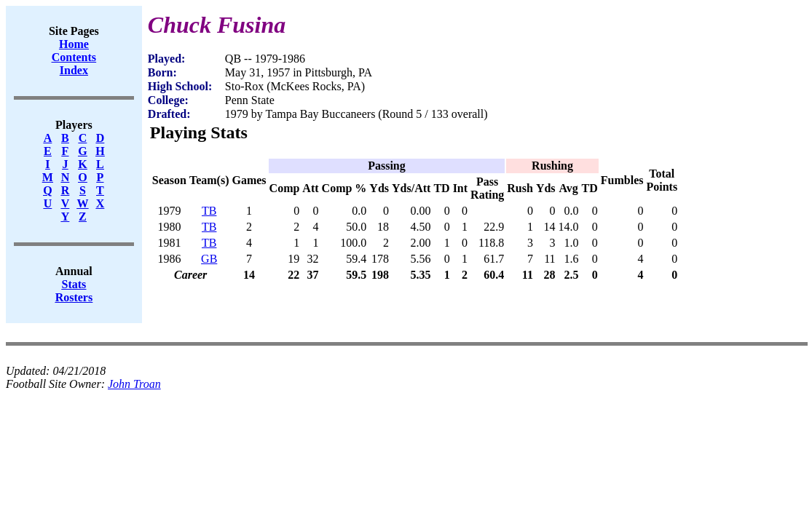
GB (209, 259)
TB (209, 211)
